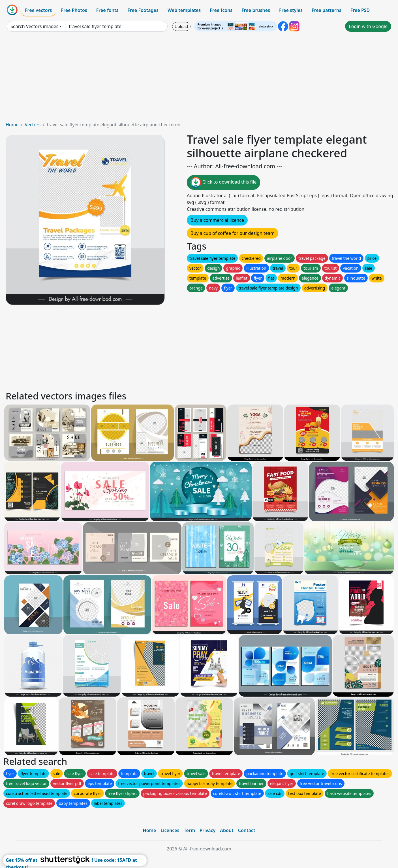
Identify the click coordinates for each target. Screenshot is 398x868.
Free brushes (256, 10)
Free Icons (221, 10)
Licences (170, 830)
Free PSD (360, 10)
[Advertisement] (199, 79)
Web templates (184, 10)
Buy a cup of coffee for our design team (233, 233)
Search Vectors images (34, 26)
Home (12, 125)
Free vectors (38, 10)
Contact (247, 830)
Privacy (207, 830)
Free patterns (327, 10)
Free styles (291, 10)
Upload (181, 26)
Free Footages (143, 10)
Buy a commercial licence (217, 220)
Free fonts (107, 10)
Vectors (33, 125)
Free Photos (74, 10)
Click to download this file (223, 182)
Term (189, 830)
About (227, 830)
